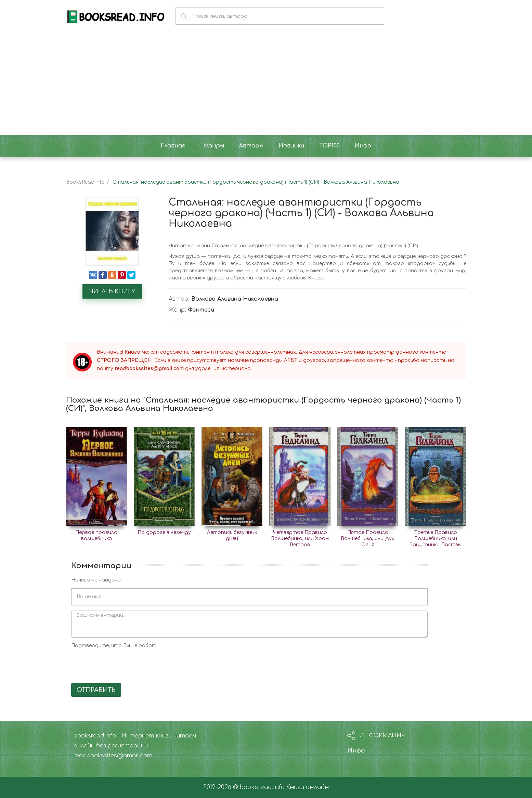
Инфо (356, 751)
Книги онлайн (308, 787)
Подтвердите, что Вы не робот (114, 646)
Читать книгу (112, 291)
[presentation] (123, 665)
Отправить (96, 690)
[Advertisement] (266, 83)
